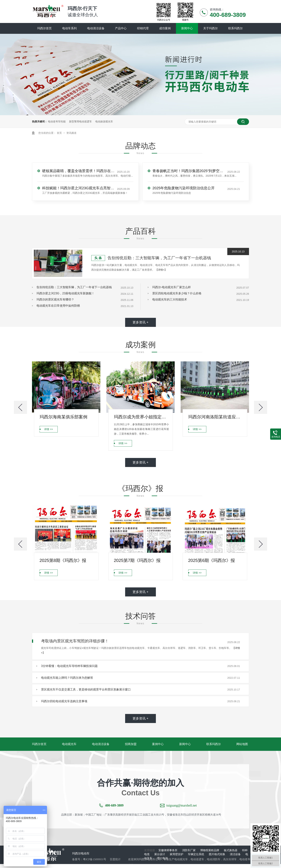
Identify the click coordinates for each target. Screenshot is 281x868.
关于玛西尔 (210, 28)
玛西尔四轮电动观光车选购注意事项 (64, 701)
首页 (60, 133)
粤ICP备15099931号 (95, 859)
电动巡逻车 (197, 859)
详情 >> (48, 429)
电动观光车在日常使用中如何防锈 (58, 306)
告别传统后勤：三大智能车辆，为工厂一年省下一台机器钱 (159, 258)
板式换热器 (231, 850)
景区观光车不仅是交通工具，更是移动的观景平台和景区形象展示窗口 (86, 689)
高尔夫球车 (230, 859)
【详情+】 (161, 270)
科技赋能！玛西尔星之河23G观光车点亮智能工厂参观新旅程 (78, 188)
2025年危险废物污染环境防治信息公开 (184, 188)
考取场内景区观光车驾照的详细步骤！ (75, 641)
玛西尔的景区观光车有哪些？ (55, 299)
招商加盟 (131, 744)
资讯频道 (71, 133)
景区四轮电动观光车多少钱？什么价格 (177, 293)
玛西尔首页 (44, 28)
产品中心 (121, 28)
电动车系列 (69, 28)
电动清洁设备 (96, 28)
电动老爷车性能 (57, 121)
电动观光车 (69, 744)
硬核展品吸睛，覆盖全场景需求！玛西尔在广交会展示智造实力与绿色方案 (78, 171)
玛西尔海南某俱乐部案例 (63, 417)
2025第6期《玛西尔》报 (212, 560)
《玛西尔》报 (140, 488)
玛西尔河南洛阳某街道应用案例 (216, 417)
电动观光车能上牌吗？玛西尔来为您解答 (67, 678)
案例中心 (158, 744)
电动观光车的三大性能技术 (170, 299)
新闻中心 (187, 28)
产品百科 (140, 231)
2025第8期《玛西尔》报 (63, 560)
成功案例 (165, 28)
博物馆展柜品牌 (210, 850)
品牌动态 (140, 146)
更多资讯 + (140, 322)
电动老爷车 (246, 859)
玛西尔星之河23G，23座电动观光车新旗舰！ (65, 293)
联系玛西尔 (235, 28)
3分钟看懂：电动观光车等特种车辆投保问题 (69, 666)
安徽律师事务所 (168, 850)
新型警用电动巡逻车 (80, 121)
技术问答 (140, 616)
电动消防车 (214, 859)
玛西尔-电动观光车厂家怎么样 (172, 287)
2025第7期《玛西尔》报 (137, 560)
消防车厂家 (189, 850)
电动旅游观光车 (104, 121)
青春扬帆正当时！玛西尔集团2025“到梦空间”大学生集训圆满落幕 (189, 171)
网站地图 (242, 744)
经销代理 (143, 28)
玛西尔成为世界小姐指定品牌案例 (141, 417)
